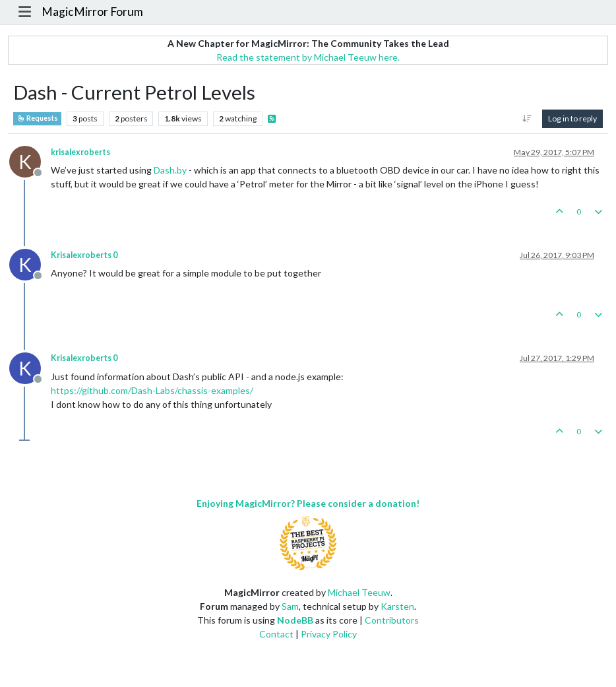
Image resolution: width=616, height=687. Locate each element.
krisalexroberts (80, 152)
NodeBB (295, 620)
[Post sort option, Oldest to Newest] (527, 119)
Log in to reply (572, 118)
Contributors (392, 620)
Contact (276, 634)
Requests (37, 118)
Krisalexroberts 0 (84, 255)
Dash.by (170, 170)
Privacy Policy (329, 634)
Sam (290, 606)
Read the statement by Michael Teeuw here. (308, 57)
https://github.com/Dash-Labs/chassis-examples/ (152, 390)
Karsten (397, 606)
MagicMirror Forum (92, 12)
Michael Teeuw (359, 592)
